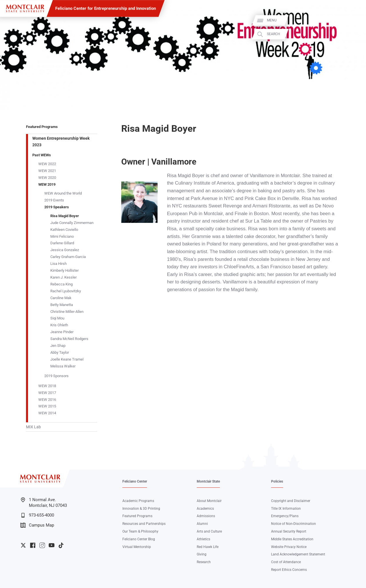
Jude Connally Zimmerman (72, 223)
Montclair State (208, 481)
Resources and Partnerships (144, 524)
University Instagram (42, 545)
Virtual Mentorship (137, 547)
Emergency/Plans (285, 516)
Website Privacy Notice (289, 547)
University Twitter (23, 545)
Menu (353, 20)
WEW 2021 (47, 171)
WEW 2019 (47, 184)
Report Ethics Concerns (289, 570)
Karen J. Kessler (63, 277)
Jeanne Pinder (62, 332)
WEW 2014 (47, 413)
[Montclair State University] (25, 8)
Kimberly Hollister (64, 270)
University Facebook (33, 545)
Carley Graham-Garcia (68, 257)
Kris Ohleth (59, 325)
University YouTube (52, 545)
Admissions (206, 516)
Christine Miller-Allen (67, 312)
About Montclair (209, 501)
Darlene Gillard (62, 243)
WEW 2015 (47, 406)
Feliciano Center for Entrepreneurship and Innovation (106, 8)
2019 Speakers (57, 207)
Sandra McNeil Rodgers (69, 339)
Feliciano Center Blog (139, 539)
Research (204, 562)
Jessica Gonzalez (65, 250)
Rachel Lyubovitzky (66, 291)
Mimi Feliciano (62, 236)
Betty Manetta (62, 305)
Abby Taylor (60, 352)
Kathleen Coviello (64, 230)
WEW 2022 (47, 164)
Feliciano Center (135, 481)
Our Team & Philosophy (140, 531)
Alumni (202, 524)
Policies (277, 481)
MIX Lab (33, 427)
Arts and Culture (209, 531)
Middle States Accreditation (292, 539)
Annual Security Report (289, 531)
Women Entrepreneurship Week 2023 (61, 142)
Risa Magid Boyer (65, 216)
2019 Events (54, 200)
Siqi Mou (57, 318)
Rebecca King (61, 284)
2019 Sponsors (56, 376)
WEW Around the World (63, 193)
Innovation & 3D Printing (141, 509)
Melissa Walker (63, 366)
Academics (205, 509)
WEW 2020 (47, 178)
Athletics (203, 539)
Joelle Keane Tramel (67, 359)
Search (355, 34)
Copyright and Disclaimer (291, 501)
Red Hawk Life (208, 547)
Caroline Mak (61, 298)
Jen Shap (58, 346)
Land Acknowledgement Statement (298, 554)
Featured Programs (42, 127)
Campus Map (37, 525)
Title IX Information (286, 509)
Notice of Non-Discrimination (294, 524)
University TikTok (61, 545)
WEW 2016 (47, 400)
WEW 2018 (47, 386)
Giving (202, 554)
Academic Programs (138, 501)
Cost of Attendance (286, 562)
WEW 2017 (47, 393)
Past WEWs (42, 155)
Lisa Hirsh (58, 264)
